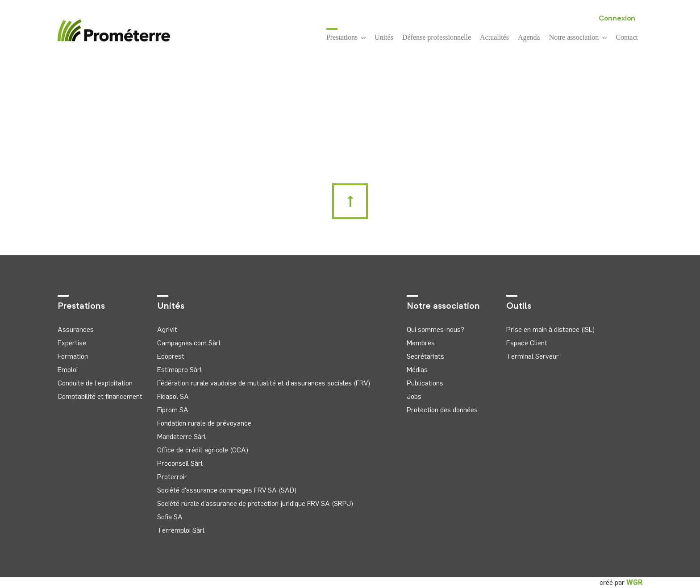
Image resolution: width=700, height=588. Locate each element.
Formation (73, 356)
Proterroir (172, 477)
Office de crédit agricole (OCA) (203, 450)
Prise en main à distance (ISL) (550, 329)
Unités (384, 37)
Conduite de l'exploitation (95, 383)
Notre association (578, 37)
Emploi (68, 370)
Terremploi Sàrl (181, 530)
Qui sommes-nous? (435, 329)
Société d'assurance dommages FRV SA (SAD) (227, 490)
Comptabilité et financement (100, 396)
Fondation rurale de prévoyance (204, 423)
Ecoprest (171, 356)
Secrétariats (425, 356)
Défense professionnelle (437, 37)
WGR (634, 582)
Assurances (76, 329)
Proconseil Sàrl (180, 463)
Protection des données (442, 410)
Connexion (617, 19)
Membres (421, 343)
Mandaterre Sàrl (181, 437)
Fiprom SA (173, 410)
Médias (417, 370)
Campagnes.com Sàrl (189, 343)
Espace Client (527, 343)
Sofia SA (170, 517)
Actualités (494, 37)
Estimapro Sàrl (179, 370)
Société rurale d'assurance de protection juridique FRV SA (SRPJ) (255, 503)
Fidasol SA (173, 396)
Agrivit (167, 329)
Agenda (529, 37)
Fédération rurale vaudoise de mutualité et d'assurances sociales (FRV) (264, 383)
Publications (425, 383)
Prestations (346, 37)
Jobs (414, 396)
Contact (627, 37)
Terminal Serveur (533, 356)
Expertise (72, 343)
